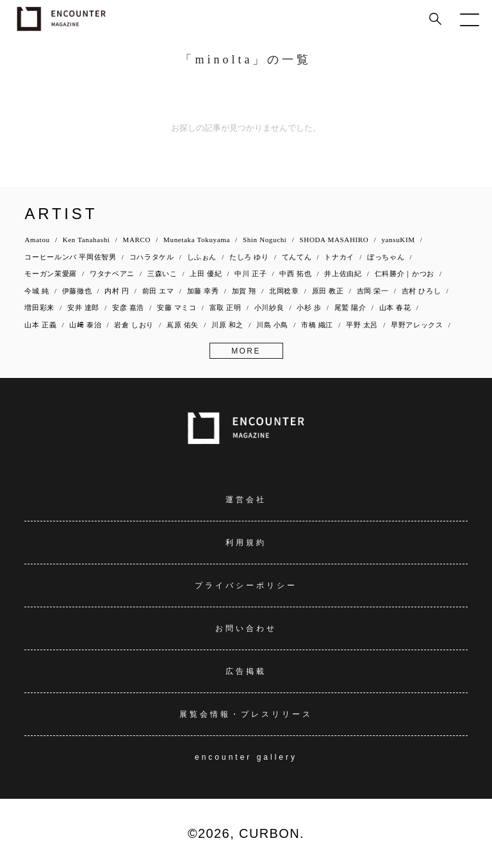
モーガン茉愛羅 (51, 274)
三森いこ (162, 274)
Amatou (37, 240)
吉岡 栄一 (373, 291)
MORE (246, 351)
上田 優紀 (206, 274)
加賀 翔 (244, 291)
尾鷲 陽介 (350, 307)
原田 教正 (328, 291)
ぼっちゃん (386, 257)
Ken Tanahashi (86, 240)
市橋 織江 (317, 325)
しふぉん (202, 257)
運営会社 (246, 500)
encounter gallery (246, 757)
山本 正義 (40, 325)
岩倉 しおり (134, 325)
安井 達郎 (83, 307)
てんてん (297, 257)
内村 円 (117, 291)
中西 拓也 (295, 274)
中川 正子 (250, 274)
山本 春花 (395, 307)
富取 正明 (225, 307)
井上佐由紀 (343, 274)
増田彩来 (39, 307)
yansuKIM (398, 240)
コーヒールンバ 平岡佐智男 (70, 257)
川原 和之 (227, 325)
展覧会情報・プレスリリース (246, 714)
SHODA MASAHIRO (334, 240)
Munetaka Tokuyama (197, 240)
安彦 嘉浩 (128, 307)
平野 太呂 (362, 325)
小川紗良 (269, 307)
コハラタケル (152, 257)
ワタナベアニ (112, 274)
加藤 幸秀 (203, 291)
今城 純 (37, 291)
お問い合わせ (246, 628)
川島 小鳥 (272, 325)
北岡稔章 (284, 291)
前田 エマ (158, 291)
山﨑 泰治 (85, 325)
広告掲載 (246, 671)
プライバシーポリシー (246, 585)
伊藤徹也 (77, 291)
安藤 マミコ (177, 307)
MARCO (137, 240)
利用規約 (246, 543)
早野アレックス (417, 325)
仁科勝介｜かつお (405, 274)
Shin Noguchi (265, 240)
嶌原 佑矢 (183, 325)
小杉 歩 (309, 307)
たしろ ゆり (249, 257)
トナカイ (339, 257)
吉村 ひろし (422, 291)
